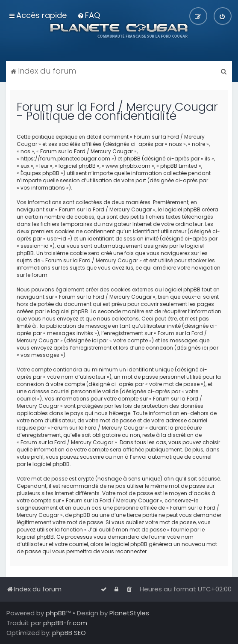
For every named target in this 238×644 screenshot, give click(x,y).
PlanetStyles (129, 613)
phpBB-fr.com (65, 623)
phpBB (56, 613)
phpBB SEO (69, 633)
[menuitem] (89, 15)
